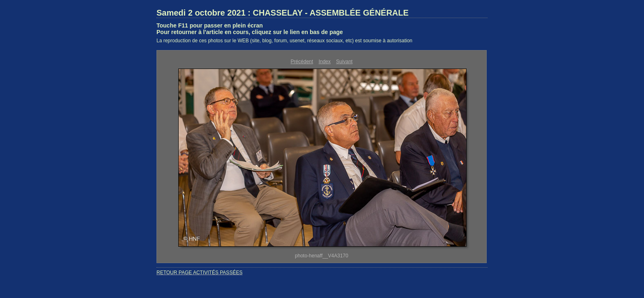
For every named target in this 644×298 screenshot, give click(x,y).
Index (325, 62)
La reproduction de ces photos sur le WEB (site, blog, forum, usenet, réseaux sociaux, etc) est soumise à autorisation (284, 41)
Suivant (344, 62)
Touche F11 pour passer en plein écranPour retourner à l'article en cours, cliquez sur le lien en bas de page (250, 29)
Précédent (302, 62)
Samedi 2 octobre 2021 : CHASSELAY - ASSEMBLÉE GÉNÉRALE (283, 13)
